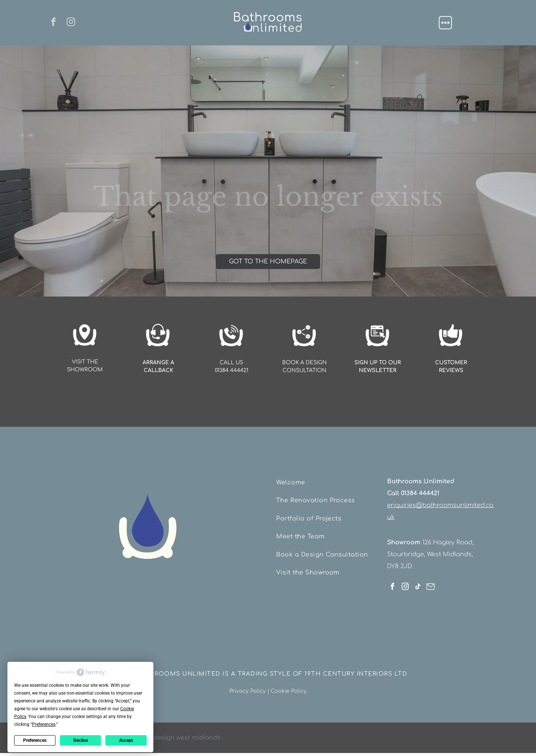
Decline (81, 737)
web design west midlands (180, 734)
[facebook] (52, 23)
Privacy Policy (248, 687)
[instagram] (73, 23)
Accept (126, 737)
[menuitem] (327, 481)
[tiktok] (418, 584)
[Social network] (430, 584)
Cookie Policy (289, 687)
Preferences (35, 737)
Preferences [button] (44, 721)
